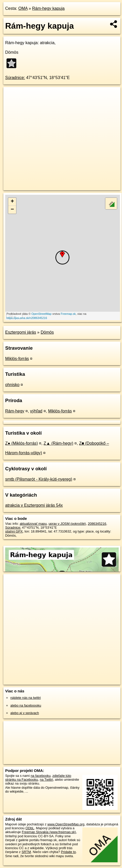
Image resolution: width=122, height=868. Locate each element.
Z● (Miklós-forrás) (21, 443)
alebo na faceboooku (26, 705)
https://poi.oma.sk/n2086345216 (27, 318)
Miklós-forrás (17, 359)
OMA (23, 8)
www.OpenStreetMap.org (66, 824)
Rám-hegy (15, 411)
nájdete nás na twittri (26, 698)
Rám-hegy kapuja (48, 8)
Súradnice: (15, 78)
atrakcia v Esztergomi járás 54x (34, 505)
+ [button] (12, 202)
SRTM (26, 852)
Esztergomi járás (21, 332)
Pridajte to (68, 852)
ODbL (30, 828)
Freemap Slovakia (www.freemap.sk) (49, 832)
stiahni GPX (14, 531)
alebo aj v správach (25, 713)
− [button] (12, 210)
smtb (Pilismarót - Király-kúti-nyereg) (39, 479)
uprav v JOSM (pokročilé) (67, 524)
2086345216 (97, 524)
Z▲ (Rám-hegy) (58, 443)
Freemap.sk (68, 314)
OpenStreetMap (41, 314)
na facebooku (41, 776)
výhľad (36, 411)
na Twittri (46, 780)
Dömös (47, 332)
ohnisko (12, 385)
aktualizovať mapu (33, 524)
